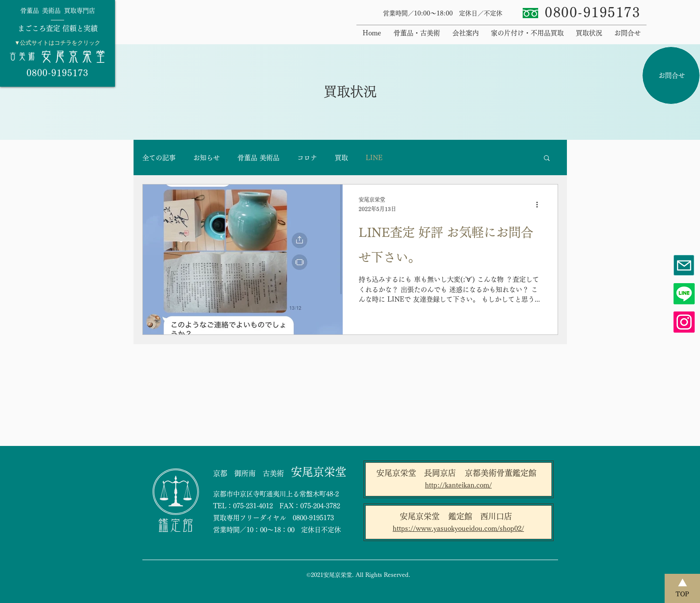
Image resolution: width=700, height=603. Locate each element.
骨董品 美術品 (258, 158)
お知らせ (207, 158)
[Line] (684, 294)
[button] (547, 159)
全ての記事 (159, 158)
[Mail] (684, 265)
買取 (341, 158)
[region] (57, 43)
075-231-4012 (253, 506)
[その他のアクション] (540, 205)
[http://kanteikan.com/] (459, 485)
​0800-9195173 (593, 12)
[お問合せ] (671, 75)
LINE (374, 158)
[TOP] (682, 588)
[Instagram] (684, 322)
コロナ (307, 158)
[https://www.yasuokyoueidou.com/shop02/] (459, 529)
